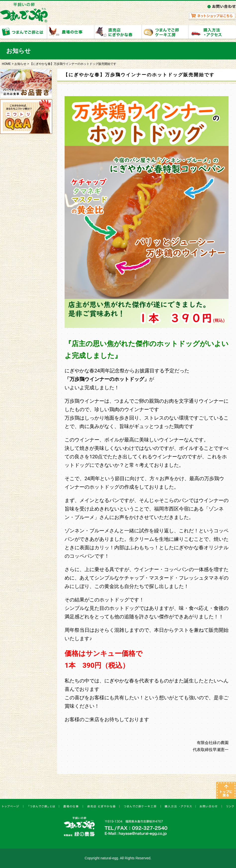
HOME (6, 64)
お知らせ (20, 64)
